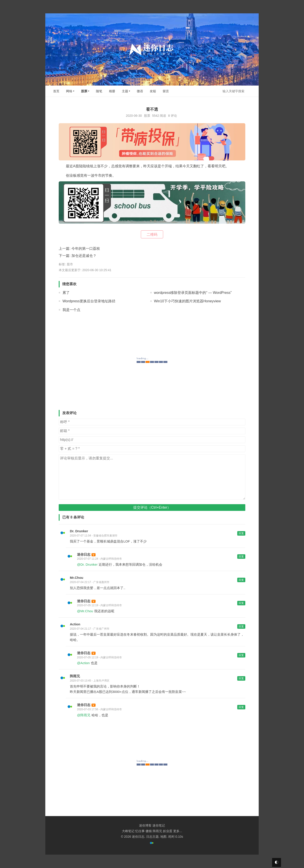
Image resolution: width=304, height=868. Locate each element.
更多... (178, 831)
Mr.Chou (77, 578)
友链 (153, 91)
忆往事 (140, 831)
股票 (84, 91)
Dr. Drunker (79, 531)
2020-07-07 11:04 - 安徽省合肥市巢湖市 (94, 536)
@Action (83, 663)
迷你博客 (145, 825)
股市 (70, 264)
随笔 (99, 91)
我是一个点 (71, 310)
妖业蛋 (168, 831)
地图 (163, 837)
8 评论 (173, 116)
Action (75, 624)
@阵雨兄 (84, 715)
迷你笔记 (159, 825)
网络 (69, 91)
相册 (112, 91)
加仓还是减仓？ (84, 256)
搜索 (252, 91)
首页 (56, 91)
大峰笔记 (128, 831)
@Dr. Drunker (87, 564)
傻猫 (149, 831)
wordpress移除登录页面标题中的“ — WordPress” (193, 293)
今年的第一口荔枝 (86, 249)
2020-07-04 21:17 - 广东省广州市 (90, 629)
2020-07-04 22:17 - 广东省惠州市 (90, 582)
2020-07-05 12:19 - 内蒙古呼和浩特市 (99, 605)
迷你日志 (84, 554)
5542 (155, 116)
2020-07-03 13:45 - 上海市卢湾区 (90, 681)
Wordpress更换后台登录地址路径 (89, 301)
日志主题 (152, 837)
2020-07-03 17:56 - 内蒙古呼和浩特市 (99, 709)
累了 (66, 293)
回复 (241, 533)
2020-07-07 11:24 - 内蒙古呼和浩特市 (99, 559)
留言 (166, 91)
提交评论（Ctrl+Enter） (152, 507)
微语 (140, 91)
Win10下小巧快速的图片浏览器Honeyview (187, 301)
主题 (125, 91)
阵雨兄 (75, 676)
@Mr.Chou (85, 611)
